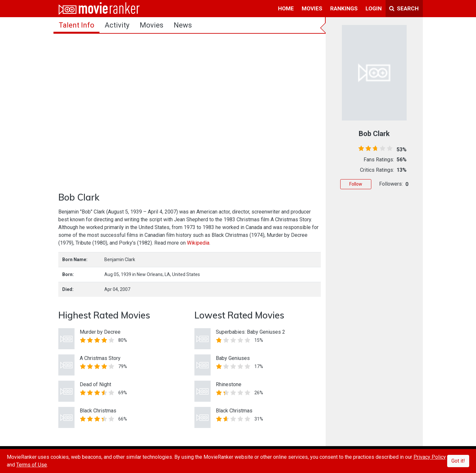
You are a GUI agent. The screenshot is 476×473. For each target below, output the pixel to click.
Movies (151, 25)
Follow (356, 184)
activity (117, 25)
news (183, 25)
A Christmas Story (100, 358)
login (374, 8)
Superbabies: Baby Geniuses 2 (250, 332)
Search (404, 8)
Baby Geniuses (233, 358)
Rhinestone (229, 384)
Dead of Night (95, 384)
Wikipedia (198, 243)
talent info (76, 25)
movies (312, 8)
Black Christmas (98, 411)
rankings (344, 8)
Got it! (458, 461)
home (286, 8)
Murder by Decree (100, 332)
